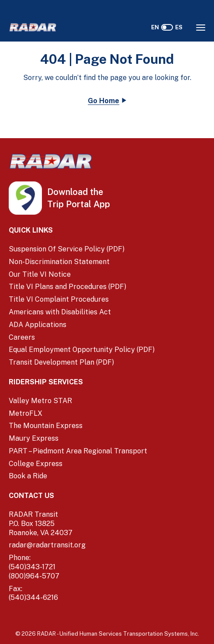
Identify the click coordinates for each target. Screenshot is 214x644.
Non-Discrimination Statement (59, 262)
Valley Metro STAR (40, 401)
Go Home (104, 101)
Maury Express (34, 438)
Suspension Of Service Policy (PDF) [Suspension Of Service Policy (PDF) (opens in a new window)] (67, 249)
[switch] (167, 27)
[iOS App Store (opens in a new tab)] (64, 192)
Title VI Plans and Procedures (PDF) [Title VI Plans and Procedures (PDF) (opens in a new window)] (67, 287)
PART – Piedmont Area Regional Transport (78, 451)
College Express (36, 464)
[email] (107, 545)
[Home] (33, 27)
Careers (22, 337)
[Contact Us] (107, 496)
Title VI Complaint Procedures (59, 299)
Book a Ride (28, 476)
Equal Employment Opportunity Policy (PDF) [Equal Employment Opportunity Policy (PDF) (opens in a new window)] (82, 350)
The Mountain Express (46, 426)
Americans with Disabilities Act (60, 312)
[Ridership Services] (107, 382)
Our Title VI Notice (40, 274)
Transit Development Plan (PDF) (61, 362)
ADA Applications (38, 325)
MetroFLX (26, 413)
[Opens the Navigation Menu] (201, 28)
